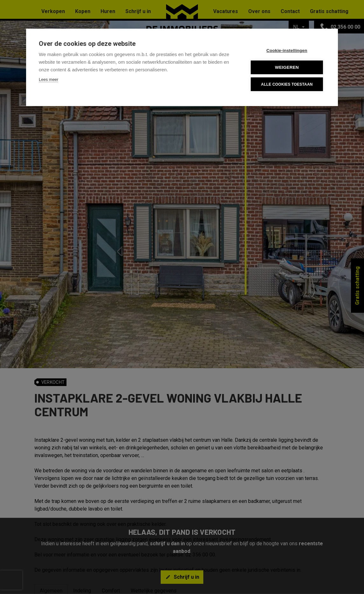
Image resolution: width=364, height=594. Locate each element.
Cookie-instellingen (287, 50)
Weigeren (287, 67)
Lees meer (49, 79)
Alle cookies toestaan (287, 84)
